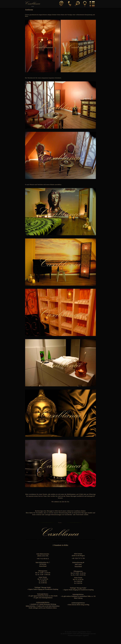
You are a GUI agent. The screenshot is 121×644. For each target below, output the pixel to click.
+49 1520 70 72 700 (78, 558)
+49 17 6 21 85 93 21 (43, 559)
